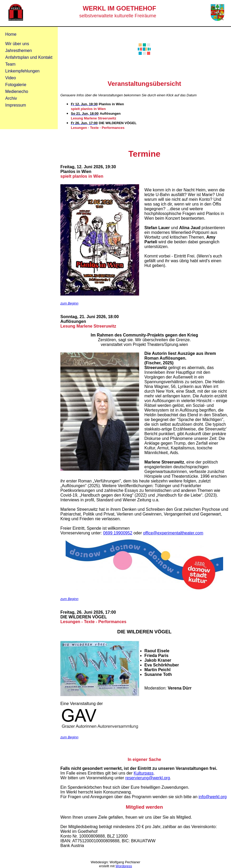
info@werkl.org (213, 797)
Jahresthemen (19, 51)
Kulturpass (144, 773)
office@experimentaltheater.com (173, 533)
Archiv (11, 98)
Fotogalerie (16, 85)
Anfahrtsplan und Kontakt (29, 57)
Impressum (16, 105)
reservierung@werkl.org (148, 778)
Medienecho (17, 91)
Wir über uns (17, 44)
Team (10, 64)
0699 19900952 (118, 533)
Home (11, 34)
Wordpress (124, 866)
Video (11, 78)
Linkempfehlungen (22, 71)
